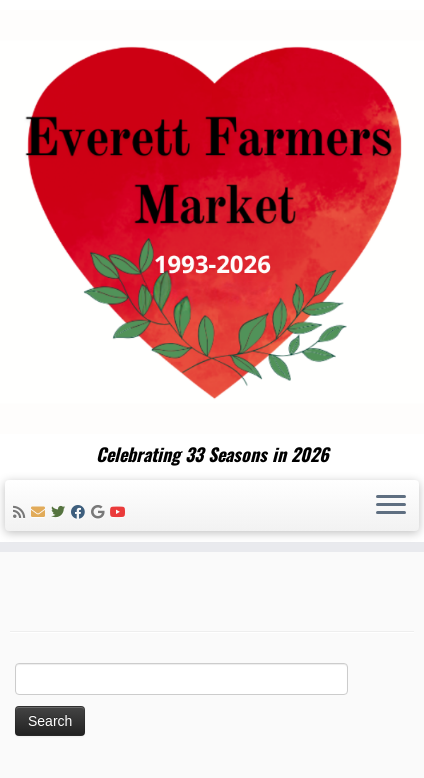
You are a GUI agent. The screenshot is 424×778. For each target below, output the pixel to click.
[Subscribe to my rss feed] (22, 512)
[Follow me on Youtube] (121, 512)
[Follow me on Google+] (100, 512)
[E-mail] (41, 512)
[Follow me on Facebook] (81, 512)
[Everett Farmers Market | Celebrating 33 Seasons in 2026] (212, 222)
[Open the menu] (391, 506)
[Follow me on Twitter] (61, 512)
